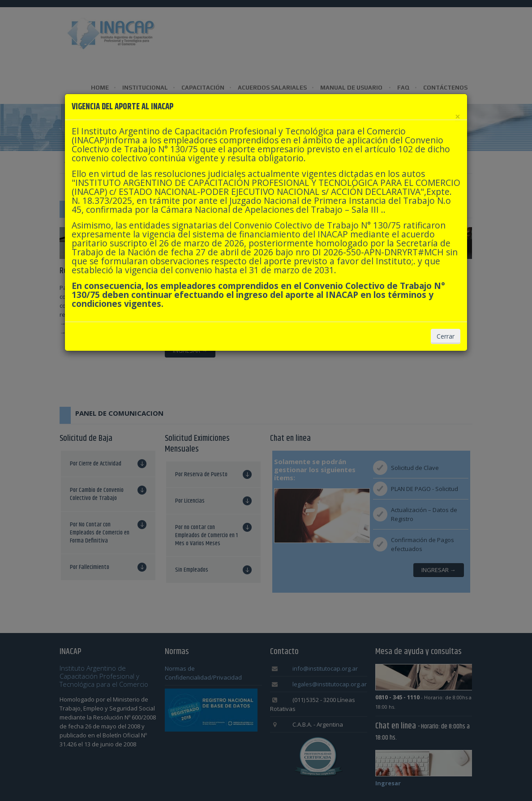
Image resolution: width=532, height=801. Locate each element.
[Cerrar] (458, 117)
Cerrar (446, 336)
